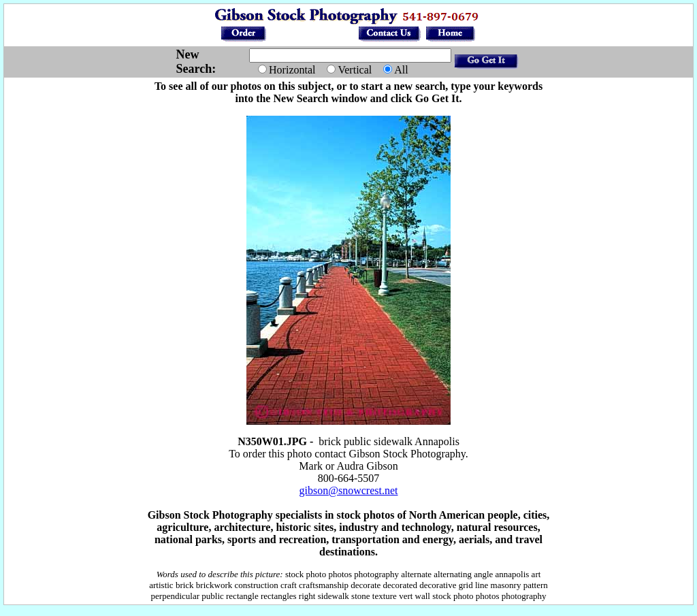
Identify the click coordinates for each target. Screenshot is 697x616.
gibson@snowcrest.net (349, 490)
